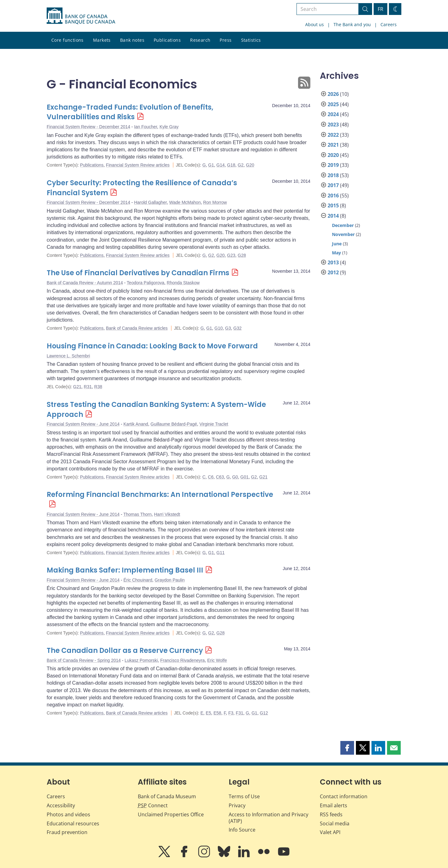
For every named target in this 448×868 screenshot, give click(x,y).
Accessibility (61, 805)
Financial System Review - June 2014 (83, 424)
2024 (333, 114)
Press (226, 40)
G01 (245, 477)
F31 (240, 713)
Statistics (251, 40)
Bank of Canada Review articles (137, 328)
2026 (333, 94)
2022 (333, 135)
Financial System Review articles (138, 165)
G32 (237, 328)
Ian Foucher (146, 127)
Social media (335, 823)
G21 (77, 387)
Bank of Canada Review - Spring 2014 (84, 660)
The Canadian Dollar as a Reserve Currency (125, 651)
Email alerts (334, 805)
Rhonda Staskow (183, 283)
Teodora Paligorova (145, 283)
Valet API (330, 832)
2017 (333, 185)
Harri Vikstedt (167, 514)
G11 (221, 553)
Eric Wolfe (217, 660)
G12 (264, 713)
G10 (218, 328)
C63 (220, 477)
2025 (333, 104)
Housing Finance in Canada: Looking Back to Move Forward (152, 346)
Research (200, 40)
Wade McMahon (185, 202)
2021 (333, 145)
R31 (88, 387)
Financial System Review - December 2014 (88, 127)
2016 (333, 196)
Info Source (242, 830)
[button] (347, 748)
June (337, 244)
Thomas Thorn (137, 514)
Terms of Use (244, 796)
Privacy (237, 805)
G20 (250, 165)
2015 (333, 205)
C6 (211, 477)
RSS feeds (331, 814)
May (336, 253)
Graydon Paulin (170, 580)
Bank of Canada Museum (167, 796)
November (343, 234)
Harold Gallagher (150, 202)
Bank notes (132, 40)
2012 (333, 272)
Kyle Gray (169, 127)
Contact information (344, 796)
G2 (241, 165)
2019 (333, 165)
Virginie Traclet (214, 424)
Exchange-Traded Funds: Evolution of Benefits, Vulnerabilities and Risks (130, 112)
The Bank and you (352, 24)
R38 (98, 387)
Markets (102, 40)
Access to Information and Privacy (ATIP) (268, 818)
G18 (231, 165)
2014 (333, 216)
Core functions (68, 40)
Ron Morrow (215, 202)
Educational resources (73, 823)
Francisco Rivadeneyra (182, 660)
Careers (389, 24)
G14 (221, 165)
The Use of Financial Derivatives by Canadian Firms (138, 273)
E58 (217, 713)
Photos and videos (68, 814)
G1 (211, 165)
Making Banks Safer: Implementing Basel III (125, 570)
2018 (333, 175)
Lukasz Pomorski (141, 660)
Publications (167, 40)
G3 (228, 328)
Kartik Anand (136, 424)
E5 (208, 713)
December (343, 225)
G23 (231, 255)
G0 (235, 477)
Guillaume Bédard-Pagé (174, 424)
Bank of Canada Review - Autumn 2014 (85, 283)
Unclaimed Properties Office (171, 814)
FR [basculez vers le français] (380, 9)
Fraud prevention (67, 832)
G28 (242, 255)
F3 (231, 713)
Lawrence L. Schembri (68, 356)
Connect (153, 805)
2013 (333, 262)
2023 (333, 125)
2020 (333, 155)
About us (315, 24)
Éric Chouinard (138, 580)
